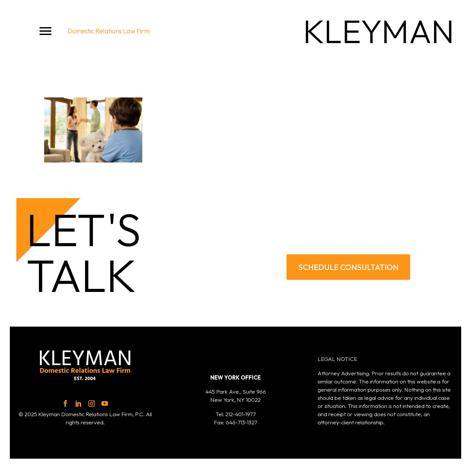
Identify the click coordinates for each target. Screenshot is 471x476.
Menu (45, 31)
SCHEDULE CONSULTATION (348, 267)
